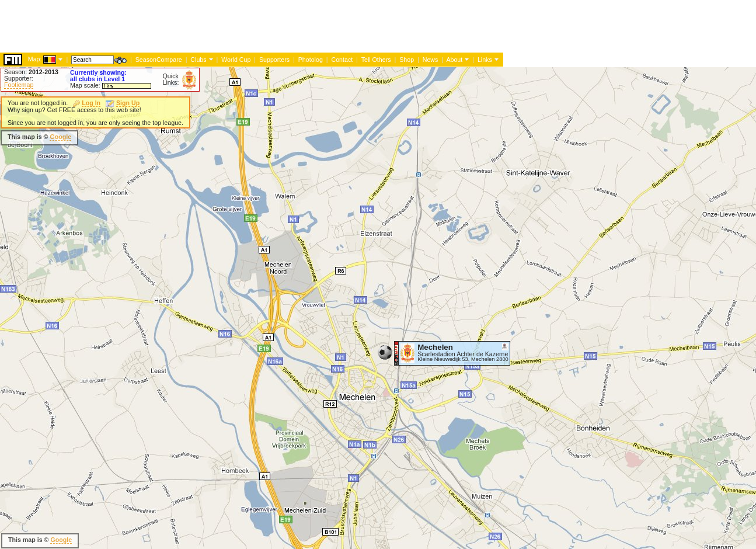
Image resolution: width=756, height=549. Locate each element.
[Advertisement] (485, 146)
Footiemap (19, 85)
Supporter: (19, 78)
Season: (31, 72)
